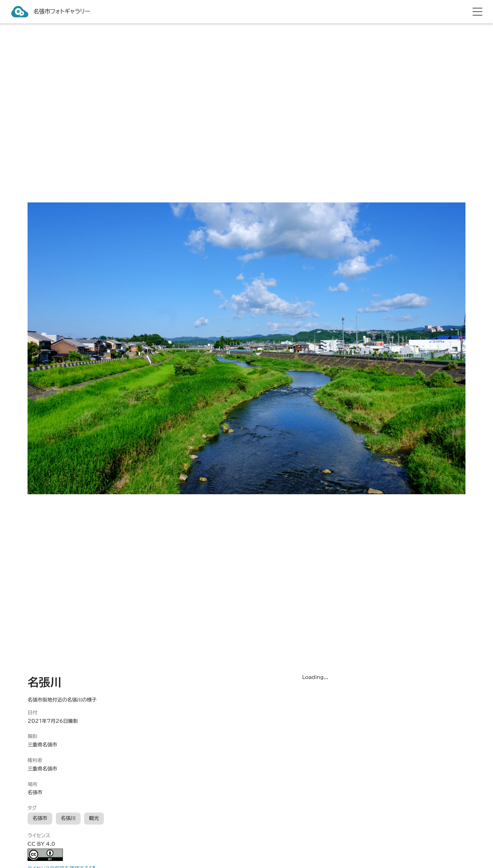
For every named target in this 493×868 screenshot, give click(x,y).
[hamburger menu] (477, 12)
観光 (94, 818)
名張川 (68, 818)
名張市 (40, 818)
